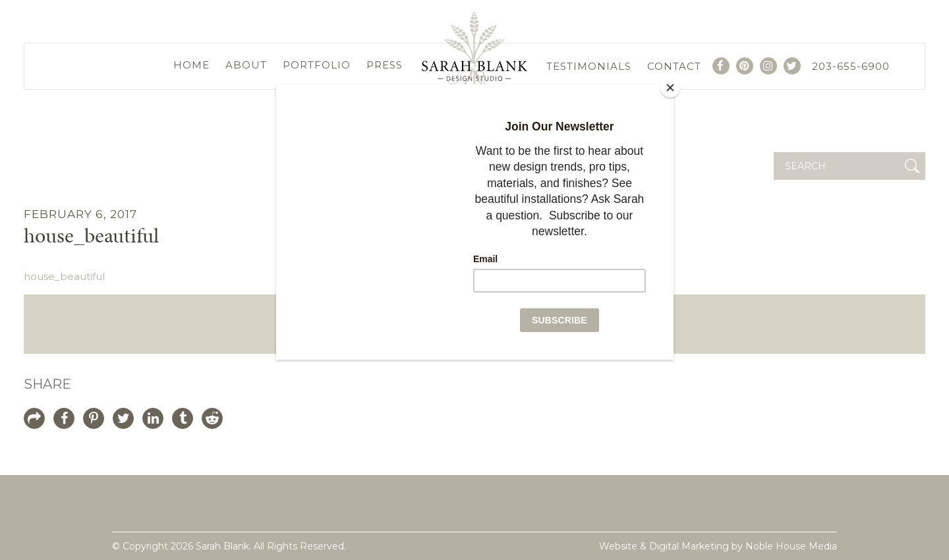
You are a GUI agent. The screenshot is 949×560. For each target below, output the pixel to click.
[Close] (670, 88)
